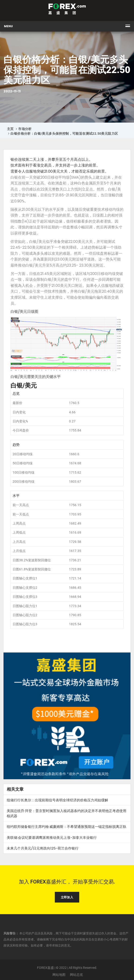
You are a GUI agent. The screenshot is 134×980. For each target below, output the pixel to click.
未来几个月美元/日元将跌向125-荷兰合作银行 (43, 848)
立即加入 (67, 897)
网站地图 (59, 975)
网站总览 (76, 975)
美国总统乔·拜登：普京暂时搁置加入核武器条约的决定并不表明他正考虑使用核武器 (67, 813)
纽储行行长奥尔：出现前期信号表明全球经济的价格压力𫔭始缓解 (57, 800)
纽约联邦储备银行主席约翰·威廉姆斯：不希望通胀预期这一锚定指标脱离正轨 (67, 827)
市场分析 (25, 129)
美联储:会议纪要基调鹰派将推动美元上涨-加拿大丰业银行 (52, 838)
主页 (10, 129)
